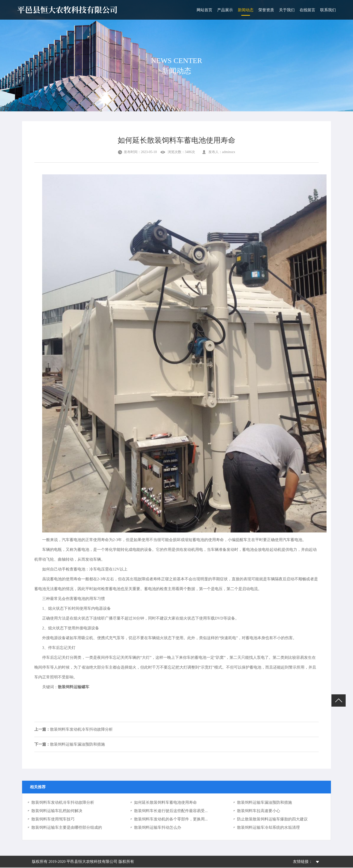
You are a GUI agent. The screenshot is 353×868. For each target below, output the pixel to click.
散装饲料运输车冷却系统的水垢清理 (268, 828)
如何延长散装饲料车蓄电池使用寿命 (165, 803)
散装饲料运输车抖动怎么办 (158, 828)
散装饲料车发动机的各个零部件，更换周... (171, 820)
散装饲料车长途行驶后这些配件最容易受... (171, 811)
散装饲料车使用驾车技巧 (53, 820)
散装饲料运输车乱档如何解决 (57, 811)
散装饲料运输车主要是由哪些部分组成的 (67, 828)
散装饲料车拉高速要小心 (259, 811)
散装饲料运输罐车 (74, 687)
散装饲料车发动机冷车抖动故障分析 (74, 730)
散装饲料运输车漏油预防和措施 (70, 745)
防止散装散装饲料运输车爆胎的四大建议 (272, 820)
